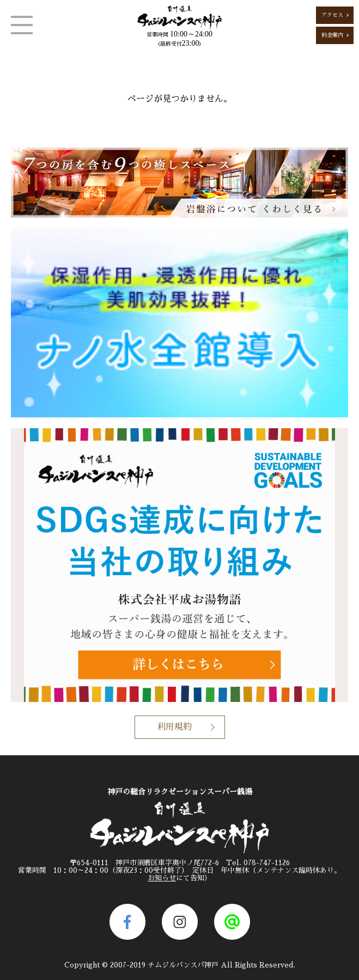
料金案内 (332, 35)
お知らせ (162, 878)
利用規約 (174, 727)
